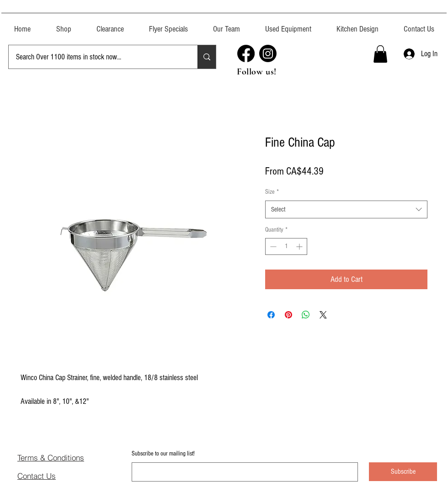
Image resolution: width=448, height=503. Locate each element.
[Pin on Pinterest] (288, 315)
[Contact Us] (50, 476)
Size (272, 192)
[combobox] (346, 209)
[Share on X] (323, 315)
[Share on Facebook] (271, 315)
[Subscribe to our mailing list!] (242, 472)
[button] (288, 25)
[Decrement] (272, 246)
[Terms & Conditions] (65, 457)
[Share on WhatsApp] (306, 315)
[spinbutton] (286, 246)
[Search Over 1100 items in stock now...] (96, 57)
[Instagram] (268, 53)
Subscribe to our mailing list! (163, 454)
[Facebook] (246, 53)
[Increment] (300, 246)
